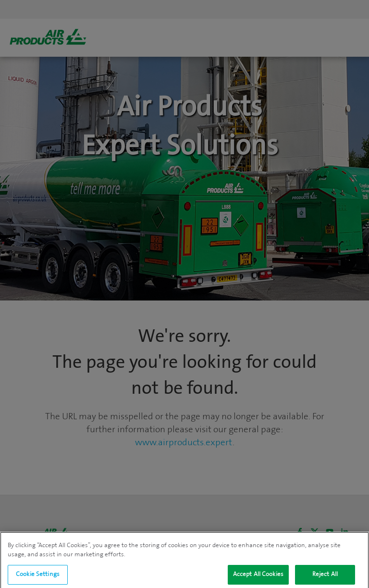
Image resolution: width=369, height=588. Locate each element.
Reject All (325, 577)
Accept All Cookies (258, 577)
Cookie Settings (38, 577)
